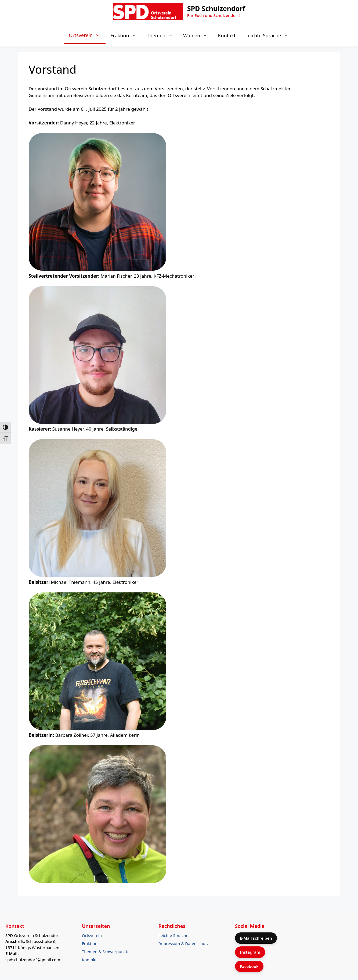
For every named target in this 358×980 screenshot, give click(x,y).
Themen (163, 35)
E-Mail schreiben (256, 938)
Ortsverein (87, 35)
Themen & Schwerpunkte (106, 952)
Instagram (250, 952)
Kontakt (227, 35)
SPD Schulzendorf (216, 8)
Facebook (249, 966)
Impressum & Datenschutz (184, 943)
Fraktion (126, 35)
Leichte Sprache (270, 35)
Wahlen (198, 35)
